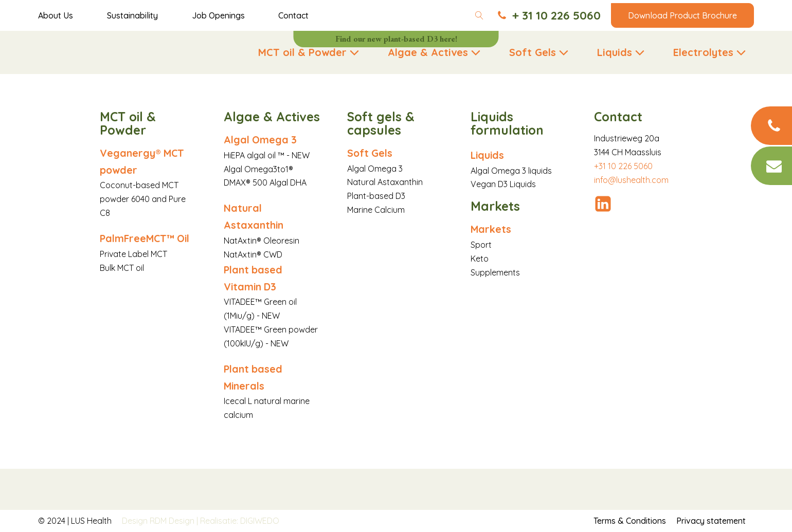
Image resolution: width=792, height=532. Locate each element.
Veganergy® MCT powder (142, 161)
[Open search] (479, 15)
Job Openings (218, 15)
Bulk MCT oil (122, 268)
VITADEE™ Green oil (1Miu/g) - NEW (260, 309)
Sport (481, 245)
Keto (480, 259)
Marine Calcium (376, 210)
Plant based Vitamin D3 (253, 278)
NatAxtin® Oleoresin (262, 241)
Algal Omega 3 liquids (511, 171)
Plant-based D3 (376, 196)
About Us (56, 15)
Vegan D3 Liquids (503, 184)
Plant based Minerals (253, 377)
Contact (293, 15)
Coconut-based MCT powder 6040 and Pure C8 (143, 199)
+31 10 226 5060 (623, 166)
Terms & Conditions (630, 521)
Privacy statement (711, 521)
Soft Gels (370, 153)
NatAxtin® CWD (253, 254)
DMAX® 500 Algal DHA (265, 182)
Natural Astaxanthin (254, 216)
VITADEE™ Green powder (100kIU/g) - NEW (271, 336)
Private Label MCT (133, 254)
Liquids (487, 155)
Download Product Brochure (682, 15)
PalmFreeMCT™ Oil (145, 238)
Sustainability (132, 15)
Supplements (495, 272)
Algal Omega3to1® (258, 169)
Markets (491, 229)
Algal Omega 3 (260, 140)
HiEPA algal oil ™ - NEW (267, 155)
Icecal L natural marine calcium (267, 408)
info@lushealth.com (631, 180)
